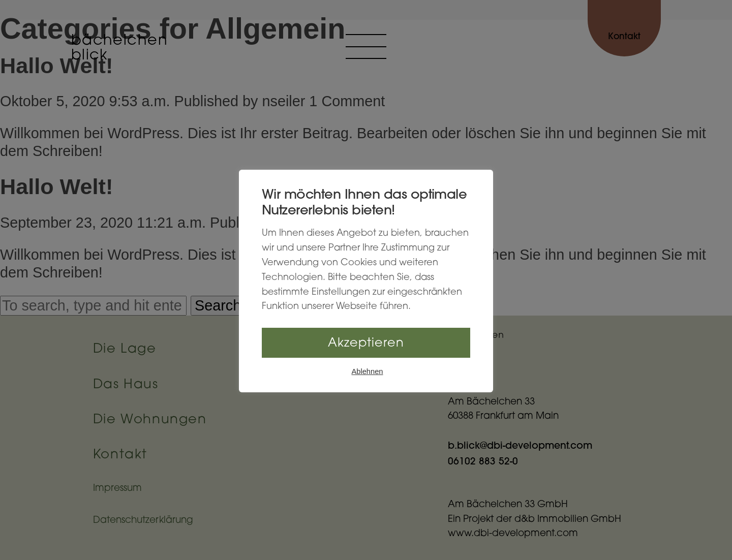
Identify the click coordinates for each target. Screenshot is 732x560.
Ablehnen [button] (368, 371)
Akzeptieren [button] (366, 344)
